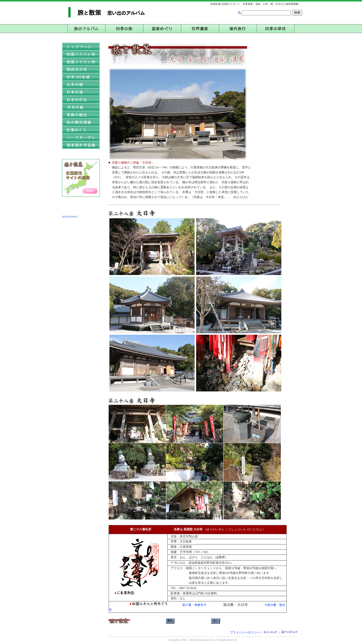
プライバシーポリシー (245, 632)
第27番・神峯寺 (193, 605)
